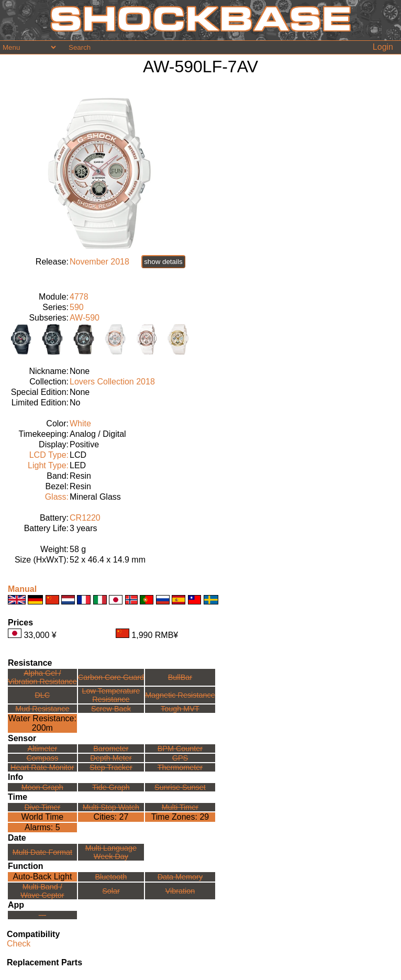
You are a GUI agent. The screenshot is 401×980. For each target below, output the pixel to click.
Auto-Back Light (42, 877)
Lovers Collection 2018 (112, 382)
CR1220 (85, 518)
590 (77, 307)
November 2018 (99, 262)
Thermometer (180, 767)
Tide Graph (111, 787)
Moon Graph (42, 787)
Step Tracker (111, 767)
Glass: (57, 497)
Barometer (111, 748)
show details (163, 262)
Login (383, 47)
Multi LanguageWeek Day (111, 852)
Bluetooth (111, 877)
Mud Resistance (42, 709)
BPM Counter (180, 748)
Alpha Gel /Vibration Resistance (42, 677)
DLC (42, 695)
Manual (22, 589)
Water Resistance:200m (42, 723)
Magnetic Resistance (180, 695)
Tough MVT (180, 709)
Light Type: (48, 465)
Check (19, 944)
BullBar (180, 677)
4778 (79, 297)
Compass (42, 758)
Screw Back (111, 709)
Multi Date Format (42, 852)
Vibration (180, 891)
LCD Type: (49, 455)
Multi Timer (180, 807)
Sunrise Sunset (180, 787)
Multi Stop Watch (111, 807)
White (80, 423)
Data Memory (180, 877)
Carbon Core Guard (111, 677)
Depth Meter (111, 758)
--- (42, 915)
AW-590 (85, 318)
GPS (180, 758)
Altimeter (42, 748)
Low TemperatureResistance (111, 695)
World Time (43, 817)
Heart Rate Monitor (42, 767)
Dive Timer (42, 807)
